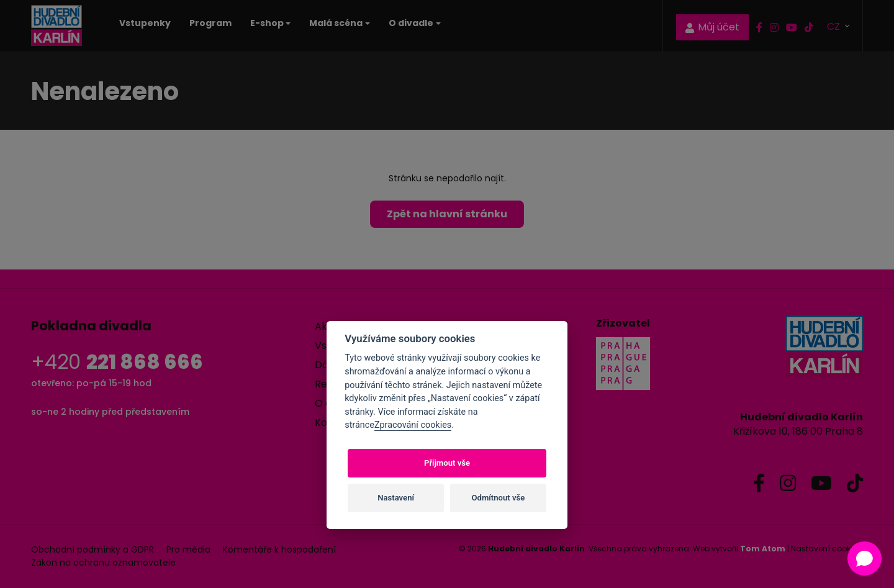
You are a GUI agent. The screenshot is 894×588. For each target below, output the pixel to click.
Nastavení (396, 498)
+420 (117, 362)
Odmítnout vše (499, 498)
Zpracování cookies (413, 425)
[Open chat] (865, 559)
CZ (835, 26)
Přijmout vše (447, 463)
